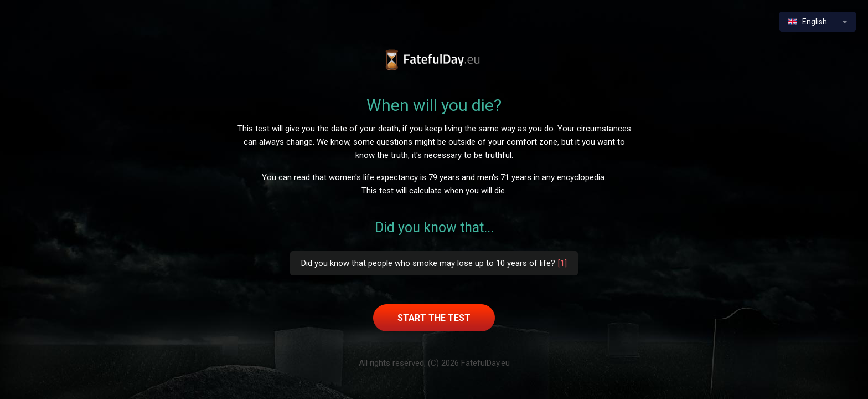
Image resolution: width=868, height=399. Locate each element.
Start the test (434, 318)
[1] (562, 263)
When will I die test (434, 60)
